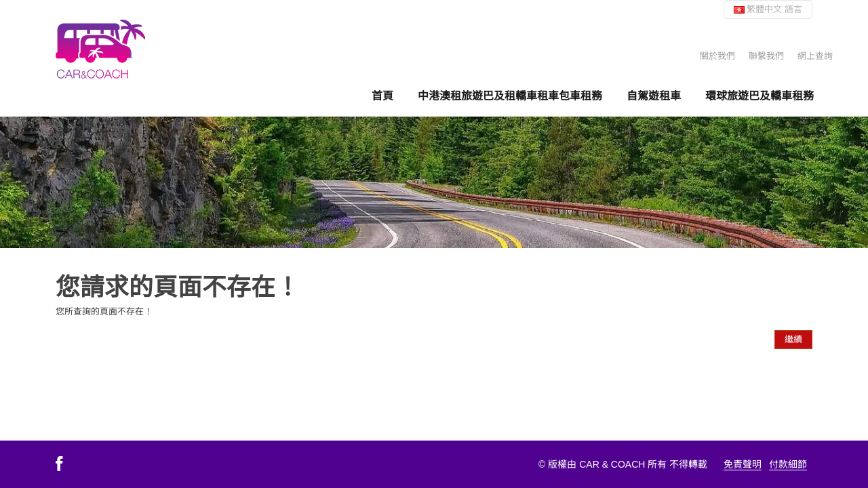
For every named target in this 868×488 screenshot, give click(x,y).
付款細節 (788, 464)
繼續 (793, 339)
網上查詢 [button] (815, 56)
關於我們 (717, 56)
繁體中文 (768, 9)
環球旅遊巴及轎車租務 (759, 96)
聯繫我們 (766, 56)
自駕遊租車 (654, 96)
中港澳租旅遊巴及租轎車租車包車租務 (510, 96)
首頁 (382, 96)
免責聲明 (743, 464)
